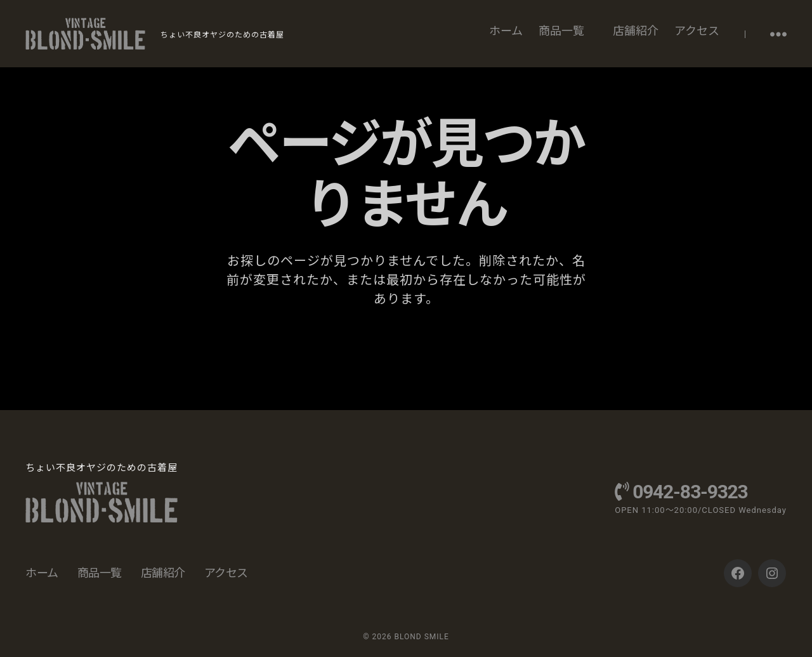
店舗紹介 (636, 31)
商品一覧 (561, 31)
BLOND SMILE (421, 637)
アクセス (697, 31)
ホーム (506, 31)
